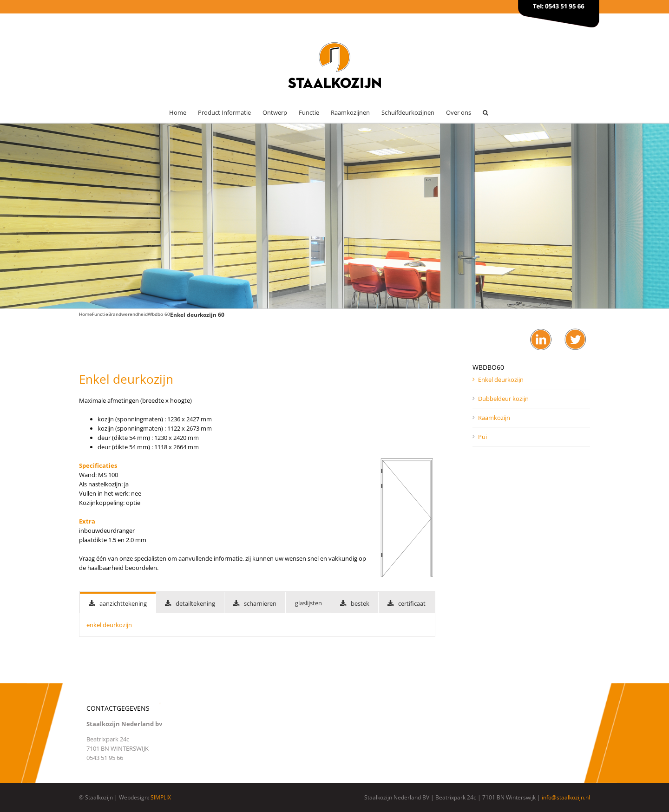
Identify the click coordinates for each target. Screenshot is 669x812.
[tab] (118, 603)
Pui (482, 437)
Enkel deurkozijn (501, 380)
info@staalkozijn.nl (566, 797)
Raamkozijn (494, 418)
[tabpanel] (257, 625)
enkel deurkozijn (109, 625)
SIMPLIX (161, 797)
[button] (485, 113)
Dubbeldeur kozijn (503, 399)
